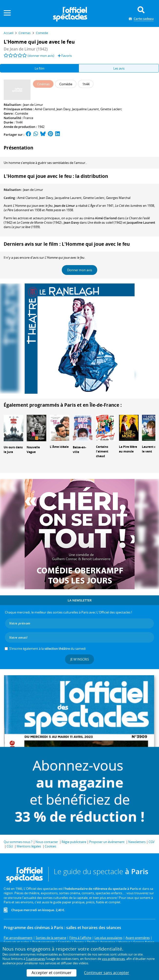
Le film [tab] (40, 68)
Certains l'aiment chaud (102, 451)
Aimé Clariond (45, 109)
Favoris (65, 56)
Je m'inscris (80, 659)
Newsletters (137, 842)
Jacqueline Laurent (85, 109)
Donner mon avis (80, 270)
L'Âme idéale (59, 447)
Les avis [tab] (119, 68)
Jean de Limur (33, 105)
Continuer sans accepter (107, 973)
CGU (10, 846)
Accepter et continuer (52, 973)
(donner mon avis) (41, 56)
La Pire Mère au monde (128, 449)
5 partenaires (35, 959)
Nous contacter (47, 842)
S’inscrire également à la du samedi (48, 649)
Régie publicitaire (74, 842)
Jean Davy (64, 109)
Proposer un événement (107, 842)
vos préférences (113, 959)
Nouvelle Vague (33, 450)
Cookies (50, 846)
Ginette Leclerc (111, 109)
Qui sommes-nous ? (18, 842)
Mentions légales (29, 846)
